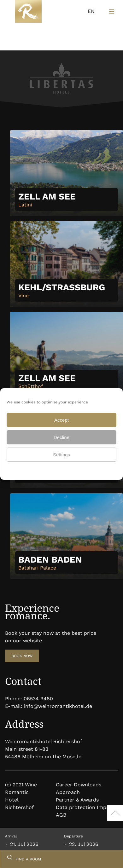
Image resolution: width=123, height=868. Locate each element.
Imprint (106, 807)
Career (64, 785)
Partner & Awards (77, 800)
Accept (61, 420)
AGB (61, 815)
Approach (68, 792)
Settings (61, 455)
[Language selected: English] (90, 12)
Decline (61, 437)
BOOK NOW (22, 656)
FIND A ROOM (28, 859)
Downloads (88, 785)
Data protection (44, 470)
